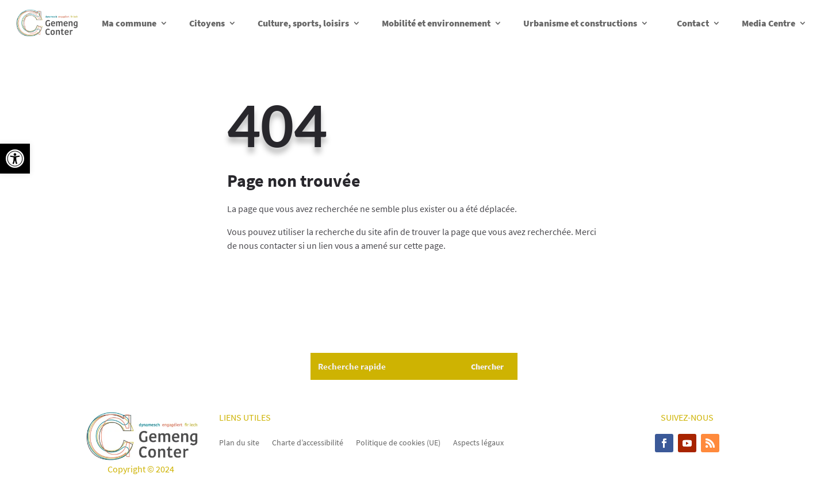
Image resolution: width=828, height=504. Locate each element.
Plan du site (239, 442)
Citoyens (207, 23)
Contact (693, 23)
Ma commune (129, 23)
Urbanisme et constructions (580, 23)
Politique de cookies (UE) (398, 442)
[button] (15, 159)
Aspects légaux (478, 442)
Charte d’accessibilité (308, 442)
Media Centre (768, 23)
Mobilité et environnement (436, 23)
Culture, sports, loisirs (303, 23)
